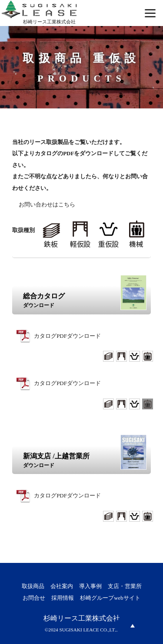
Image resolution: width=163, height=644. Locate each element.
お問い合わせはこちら (47, 204)
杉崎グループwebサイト (110, 598)
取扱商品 (33, 586)
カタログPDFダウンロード (67, 336)
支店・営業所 (125, 586)
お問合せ (34, 598)
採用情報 (63, 598)
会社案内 (62, 586)
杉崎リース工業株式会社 (82, 618)
